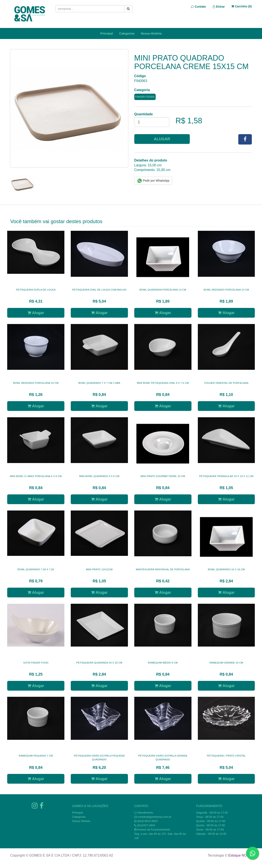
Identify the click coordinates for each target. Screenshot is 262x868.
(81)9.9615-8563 (147, 821)
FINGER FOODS (145, 97)
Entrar (219, 7)
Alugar (162, 139)
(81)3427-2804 (146, 825)
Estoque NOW (239, 855)
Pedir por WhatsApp (153, 181)
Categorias (127, 33)
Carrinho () (241, 6)
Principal (107, 33)
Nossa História (151, 33)
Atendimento (144, 813)
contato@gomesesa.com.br (155, 817)
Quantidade (144, 114)
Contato (198, 7)
